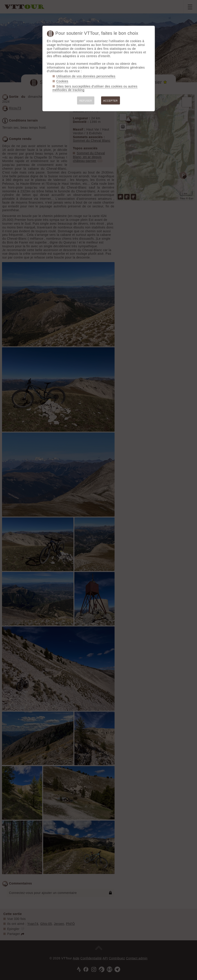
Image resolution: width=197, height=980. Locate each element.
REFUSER (86, 101)
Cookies (62, 81)
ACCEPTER (111, 101)
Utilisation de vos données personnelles (86, 76)
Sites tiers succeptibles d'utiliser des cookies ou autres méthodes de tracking (95, 88)
